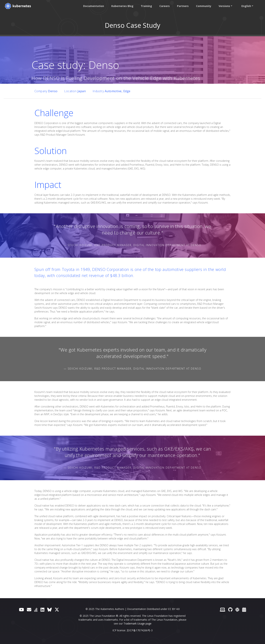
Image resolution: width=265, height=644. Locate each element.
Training (146, 6)
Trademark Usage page (137, 623)
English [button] (245, 6)
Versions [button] (224, 6)
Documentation (93, 6)
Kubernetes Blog (122, 6)
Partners (182, 6)
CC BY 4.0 (174, 609)
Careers (164, 6)
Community (203, 6)
